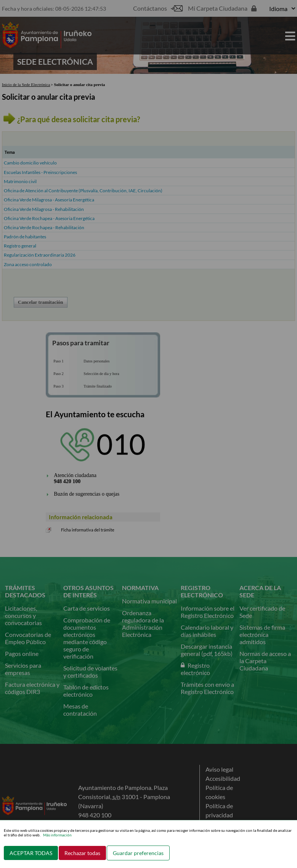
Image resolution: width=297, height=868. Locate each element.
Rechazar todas (82, 853)
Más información (57, 835)
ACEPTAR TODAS (31, 853)
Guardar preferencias (138, 853)
